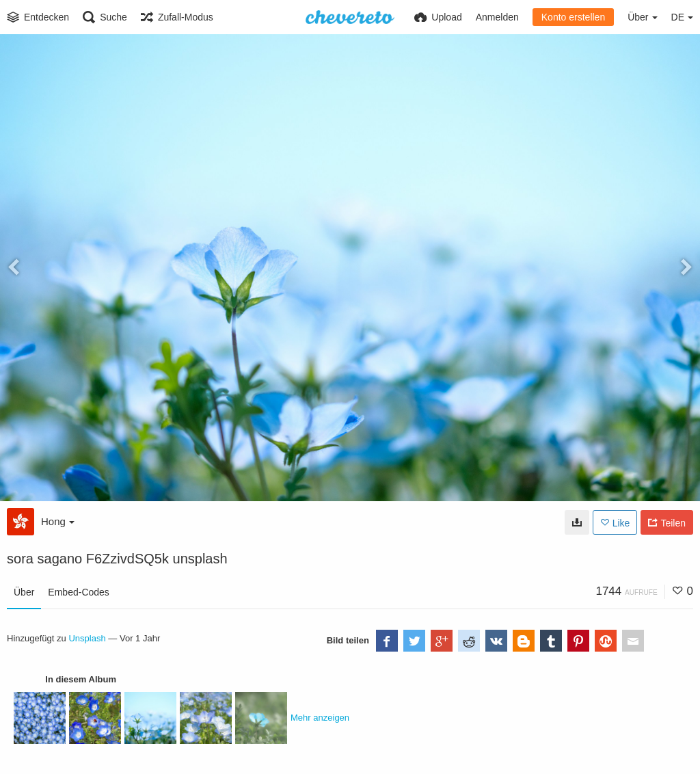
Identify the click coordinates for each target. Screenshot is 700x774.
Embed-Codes (79, 592)
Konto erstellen (573, 17)
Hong (58, 521)
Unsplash (87, 638)
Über (24, 592)
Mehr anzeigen (320, 718)
